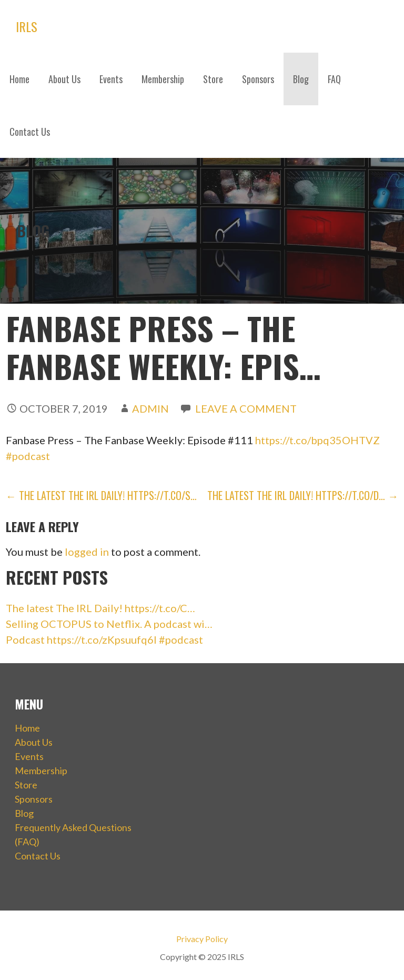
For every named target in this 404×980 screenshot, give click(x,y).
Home (19, 79)
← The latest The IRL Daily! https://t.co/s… (101, 495)
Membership (163, 79)
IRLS (27, 26)
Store (213, 79)
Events (111, 79)
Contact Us (30, 132)
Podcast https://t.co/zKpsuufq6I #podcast (104, 639)
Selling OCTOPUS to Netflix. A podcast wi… (109, 624)
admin (150, 408)
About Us (64, 79)
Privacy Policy (202, 939)
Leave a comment (246, 408)
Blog (301, 79)
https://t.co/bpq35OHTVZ (317, 440)
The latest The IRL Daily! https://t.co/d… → (303, 495)
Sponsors (258, 79)
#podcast (28, 456)
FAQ (334, 79)
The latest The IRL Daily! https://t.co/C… (100, 608)
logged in (87, 552)
